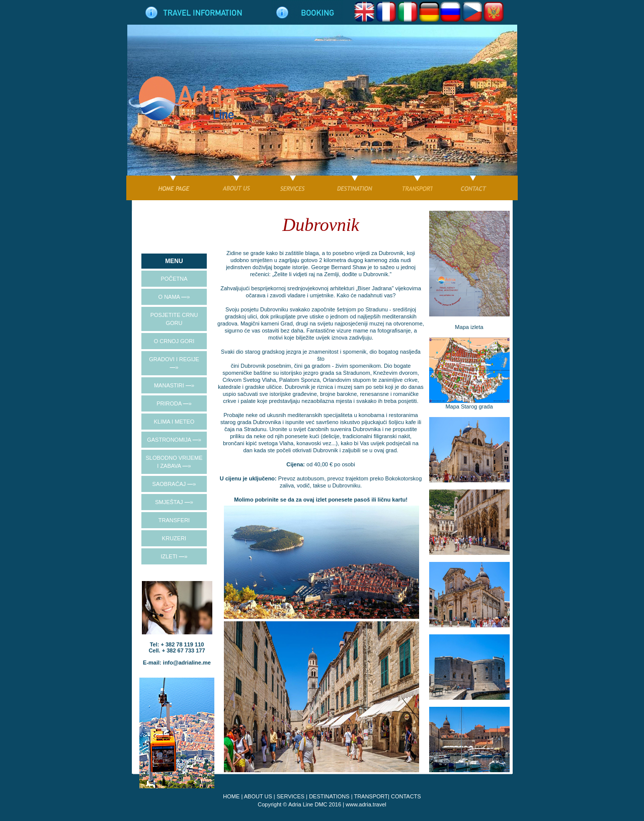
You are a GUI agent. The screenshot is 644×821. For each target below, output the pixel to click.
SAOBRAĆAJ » (174, 484)
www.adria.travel (366, 804)
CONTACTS (406, 796)
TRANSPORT (371, 796)
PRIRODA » (174, 403)
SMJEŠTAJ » (174, 502)
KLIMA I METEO (174, 422)
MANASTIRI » (174, 385)
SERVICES (291, 796)
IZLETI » (174, 556)
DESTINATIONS (329, 796)
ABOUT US (258, 796)
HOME (231, 796)
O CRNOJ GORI (174, 341)
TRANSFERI (174, 520)
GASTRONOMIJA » (174, 440)
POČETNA (174, 279)
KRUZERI (174, 538)
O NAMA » (174, 297)
